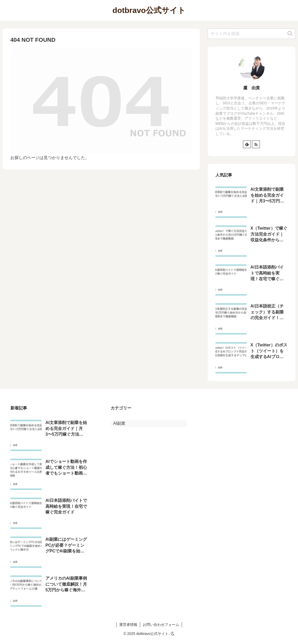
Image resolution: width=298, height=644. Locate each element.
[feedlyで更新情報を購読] (247, 144)
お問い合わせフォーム (161, 625)
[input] (252, 34)
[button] (290, 34)
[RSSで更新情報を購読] (256, 144)
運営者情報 (128, 625)
